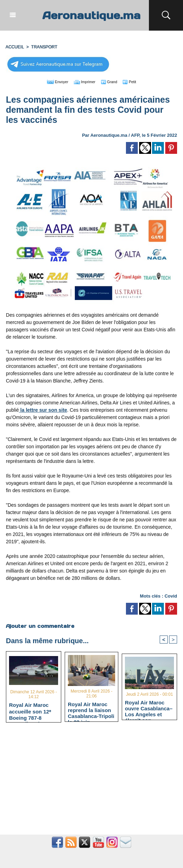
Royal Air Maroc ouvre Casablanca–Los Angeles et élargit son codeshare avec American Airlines (149, 708)
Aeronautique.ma (91, 15)
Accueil (15, 46)
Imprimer (84, 81)
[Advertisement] (91, 782)
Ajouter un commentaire (40, 625)
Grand (113, 81)
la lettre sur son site (42, 409)
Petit (136, 81)
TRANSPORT (43, 46)
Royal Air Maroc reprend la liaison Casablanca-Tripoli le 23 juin (91, 710)
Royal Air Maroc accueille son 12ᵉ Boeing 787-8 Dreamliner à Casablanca (30, 710)
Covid (171, 595)
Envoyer (52, 81)
